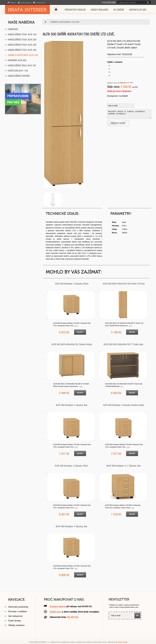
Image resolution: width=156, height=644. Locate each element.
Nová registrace (25, 3)
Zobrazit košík (39, 3)
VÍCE (76, 326)
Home (56, 9)
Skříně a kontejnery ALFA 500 (65, 22)
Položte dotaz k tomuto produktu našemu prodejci (129, 114)
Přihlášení (12, 3)
